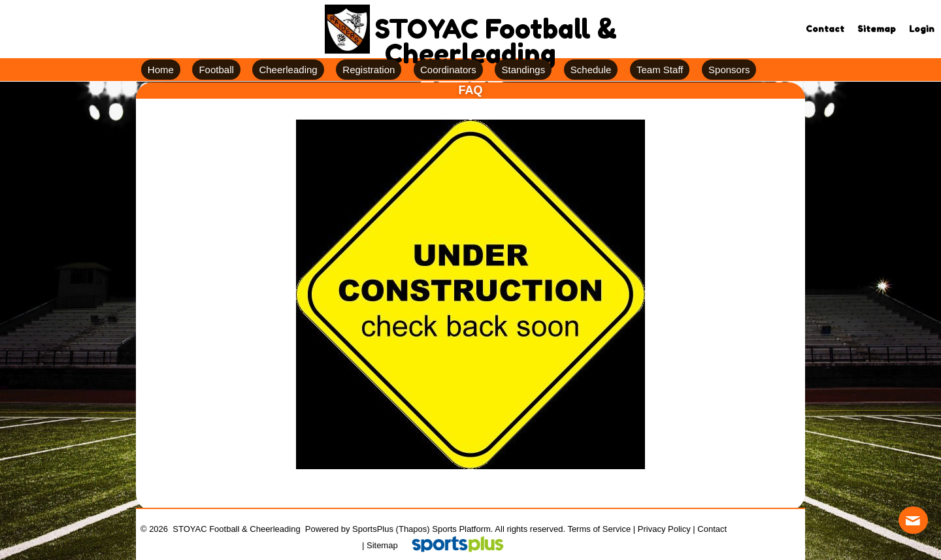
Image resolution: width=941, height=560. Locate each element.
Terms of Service (599, 529)
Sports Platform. (462, 529)
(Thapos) (413, 529)
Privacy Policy (664, 529)
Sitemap (382, 545)
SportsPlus (373, 529)
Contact (712, 529)
